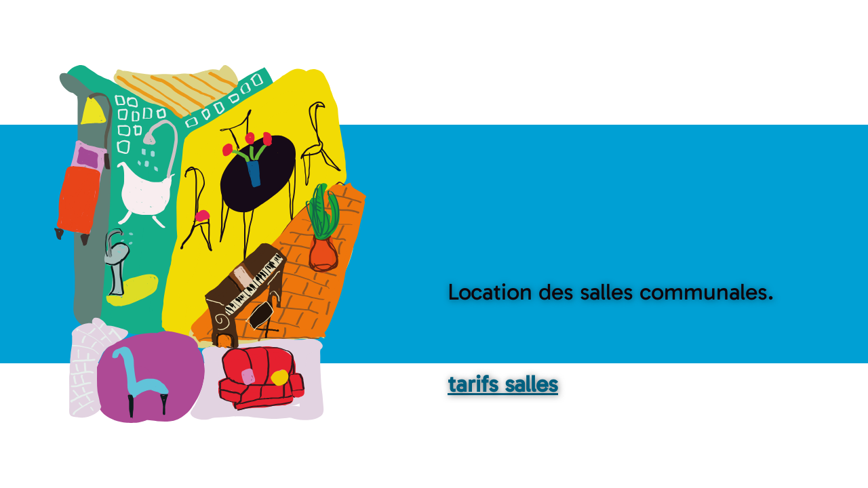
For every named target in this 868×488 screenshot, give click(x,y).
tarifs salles (503, 384)
